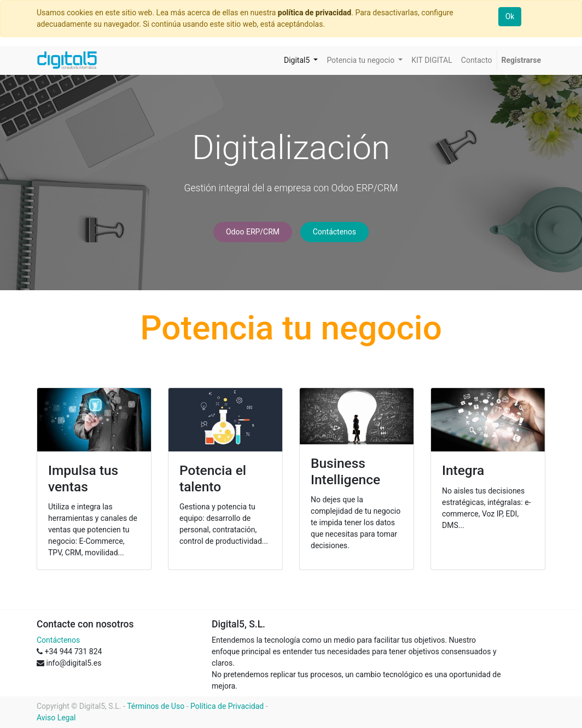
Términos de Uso (156, 706)
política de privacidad (315, 13)
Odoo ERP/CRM (253, 232)
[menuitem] (432, 60)
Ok (510, 16)
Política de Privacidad (227, 706)
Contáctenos (334, 232)
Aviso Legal (56, 718)
